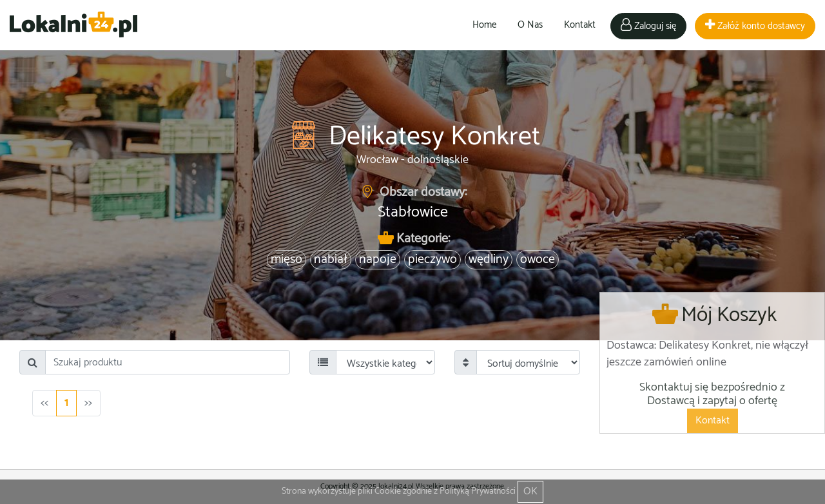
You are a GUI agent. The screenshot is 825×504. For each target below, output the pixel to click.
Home (484, 25)
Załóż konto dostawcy (755, 26)
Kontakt (580, 25)
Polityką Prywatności (478, 491)
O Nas (530, 25)
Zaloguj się (648, 26)
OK (530, 491)
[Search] (168, 362)
